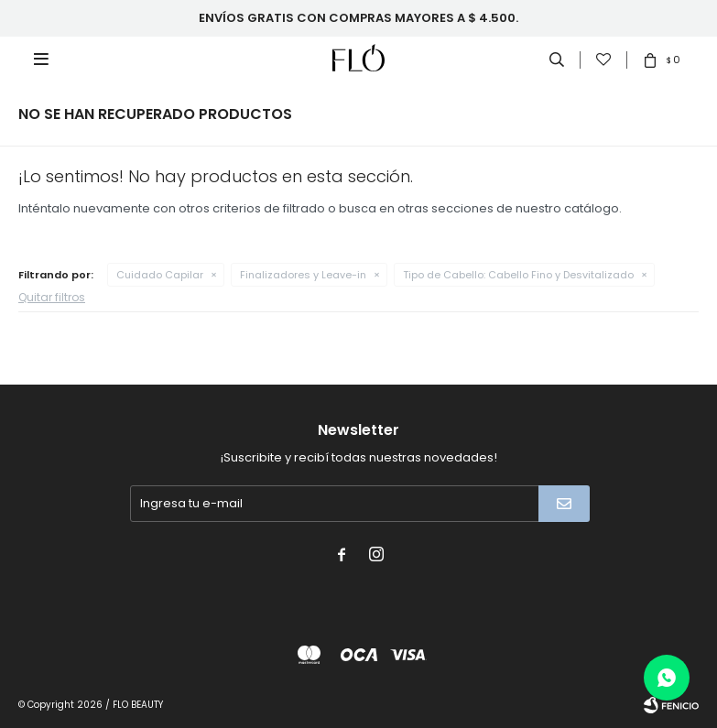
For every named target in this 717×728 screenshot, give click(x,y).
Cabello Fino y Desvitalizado (518, 275)
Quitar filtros (52, 297)
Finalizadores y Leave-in (303, 275)
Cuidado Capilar (160, 275)
